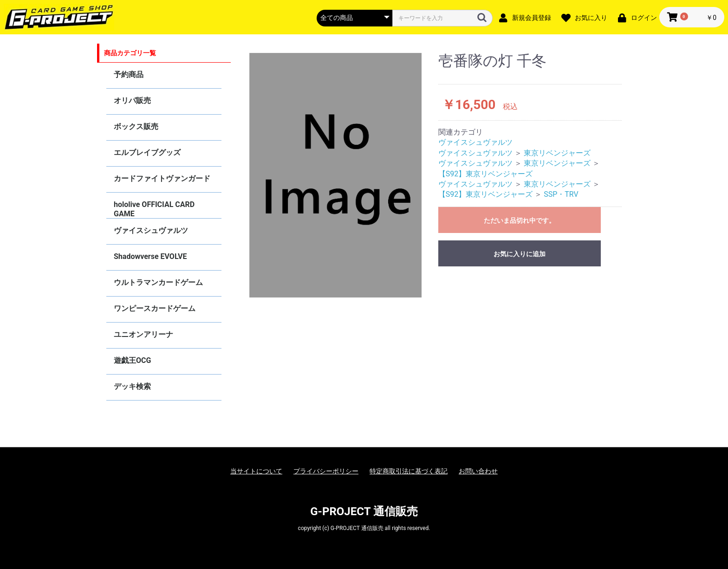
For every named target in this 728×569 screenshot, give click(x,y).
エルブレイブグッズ (147, 152)
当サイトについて (256, 471)
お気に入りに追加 (520, 254)
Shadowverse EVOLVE (150, 256)
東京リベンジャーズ (557, 153)
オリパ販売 (132, 100)
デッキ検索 (132, 386)
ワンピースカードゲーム (155, 308)
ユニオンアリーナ (143, 334)
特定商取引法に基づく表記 (409, 471)
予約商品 (129, 74)
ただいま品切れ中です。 (520, 220)
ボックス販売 (136, 126)
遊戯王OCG (132, 360)
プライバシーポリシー (326, 471)
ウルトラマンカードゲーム (158, 282)
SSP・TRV (561, 194)
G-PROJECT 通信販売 (364, 511)
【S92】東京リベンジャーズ (485, 174)
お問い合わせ (478, 471)
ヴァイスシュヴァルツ (151, 230)
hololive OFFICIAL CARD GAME (154, 209)
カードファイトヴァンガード (162, 178)
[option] (336, 175)
